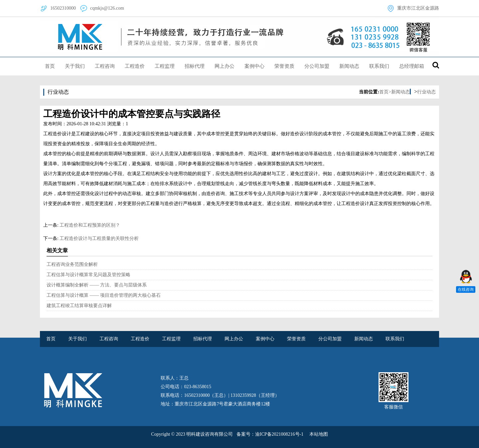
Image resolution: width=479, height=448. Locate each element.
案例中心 (254, 66)
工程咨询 (105, 66)
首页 (50, 66)
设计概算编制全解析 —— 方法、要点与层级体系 (97, 285)
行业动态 (426, 92)
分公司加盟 (317, 66)
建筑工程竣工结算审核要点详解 (79, 306)
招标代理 (195, 66)
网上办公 (225, 66)
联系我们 (379, 66)
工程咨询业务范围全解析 (72, 264)
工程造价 (135, 66)
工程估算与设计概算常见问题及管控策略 (88, 275)
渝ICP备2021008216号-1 (279, 434)
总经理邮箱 (412, 66)
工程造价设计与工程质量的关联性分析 (99, 238)
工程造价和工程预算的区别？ (90, 225)
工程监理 (165, 66)
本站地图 (319, 434)
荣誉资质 (284, 66)
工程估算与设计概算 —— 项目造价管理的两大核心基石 (104, 295)
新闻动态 (349, 66)
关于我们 (75, 66)
